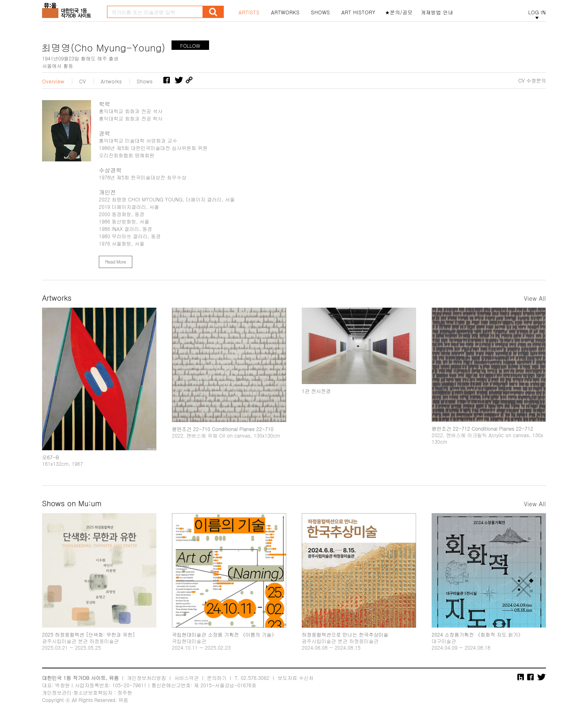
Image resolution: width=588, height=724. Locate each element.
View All (535, 298)
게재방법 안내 (437, 12)
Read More (115, 262)
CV (83, 81)
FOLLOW (190, 46)
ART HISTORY (359, 12)
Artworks (111, 81)
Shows (145, 81)
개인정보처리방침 (147, 678)
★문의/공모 (399, 12)
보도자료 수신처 (296, 678)
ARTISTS (249, 12)
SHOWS (321, 12)
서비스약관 (187, 678)
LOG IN (537, 12)
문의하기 (217, 678)
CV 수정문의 (532, 80)
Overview (53, 81)
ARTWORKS (285, 12)
